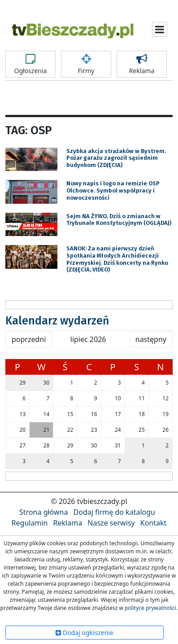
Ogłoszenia (30, 64)
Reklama (142, 64)
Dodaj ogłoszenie (85, 633)
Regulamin (30, 523)
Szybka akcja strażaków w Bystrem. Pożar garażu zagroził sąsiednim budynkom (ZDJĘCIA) (116, 158)
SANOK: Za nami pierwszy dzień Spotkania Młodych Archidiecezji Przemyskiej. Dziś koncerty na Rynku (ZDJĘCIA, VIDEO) (117, 259)
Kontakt (154, 523)
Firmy (86, 64)
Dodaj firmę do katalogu (114, 512)
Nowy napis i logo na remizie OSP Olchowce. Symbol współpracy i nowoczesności (113, 190)
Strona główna (43, 512)
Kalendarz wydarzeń (57, 321)
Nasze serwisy (111, 523)
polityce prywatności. (151, 608)
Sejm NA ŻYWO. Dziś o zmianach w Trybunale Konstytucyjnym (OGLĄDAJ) (119, 220)
